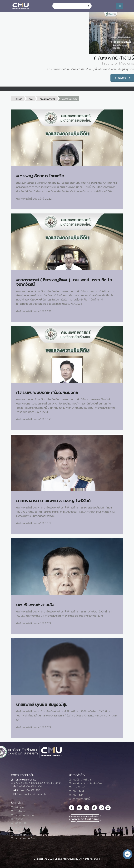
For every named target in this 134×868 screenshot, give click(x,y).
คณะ (31, 99)
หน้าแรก (19, 99)
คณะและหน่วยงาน (22, 815)
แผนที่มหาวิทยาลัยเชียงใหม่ (85, 784)
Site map (18, 835)
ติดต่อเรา (18, 831)
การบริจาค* (77, 787)
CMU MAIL (77, 791)
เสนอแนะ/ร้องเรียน (23, 839)
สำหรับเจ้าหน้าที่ (79, 799)
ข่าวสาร (17, 819)
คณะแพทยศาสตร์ (47, 99)
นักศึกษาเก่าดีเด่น (70, 99)
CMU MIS (76, 795)
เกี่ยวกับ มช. (19, 823)
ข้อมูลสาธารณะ (21, 827)
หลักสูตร (17, 808)
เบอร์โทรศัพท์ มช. (80, 780)
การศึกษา (18, 811)
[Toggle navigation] (121, 89)
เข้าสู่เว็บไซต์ (122, 78)
